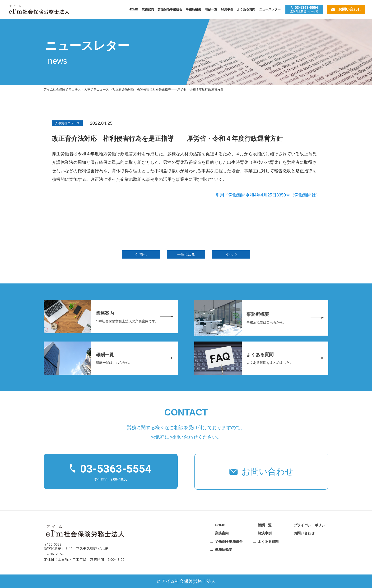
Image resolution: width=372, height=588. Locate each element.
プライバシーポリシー (311, 525)
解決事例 (227, 9)
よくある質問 (246, 9)
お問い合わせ (268, 472)
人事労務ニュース (67, 123)
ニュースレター (270, 9)
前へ (143, 254)
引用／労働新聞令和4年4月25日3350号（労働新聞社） (268, 195)
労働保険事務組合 (170, 9)
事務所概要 (193, 9)
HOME (133, 9)
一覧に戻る (186, 254)
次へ (229, 254)
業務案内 (148, 9)
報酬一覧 (211, 9)
